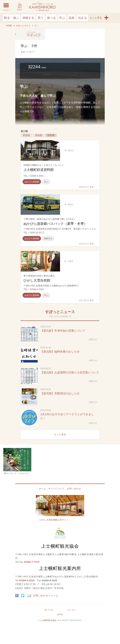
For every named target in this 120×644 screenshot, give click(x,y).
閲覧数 (51, 135)
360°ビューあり (25, 255)
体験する (28, 18)
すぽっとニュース (60, 312)
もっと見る (60, 434)
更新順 (26, 135)
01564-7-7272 (32, 562)
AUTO (60, 614)
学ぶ (62, 18)
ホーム (42, 489)
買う (41, 18)
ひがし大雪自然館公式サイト (54, 520)
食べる (51, 18)
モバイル (49, 610)
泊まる (82, 18)
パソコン (71, 610)
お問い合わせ (74, 489)
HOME (9, 26)
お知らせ (93, 339)
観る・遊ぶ (12, 18)
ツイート (46, 74)
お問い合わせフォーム (43, 596)
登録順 (39, 135)
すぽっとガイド (23, 26)
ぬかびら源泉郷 (32, 182)
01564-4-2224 (27, 581)
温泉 (72, 18)
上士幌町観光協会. (49, 620)
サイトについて (56, 489)
